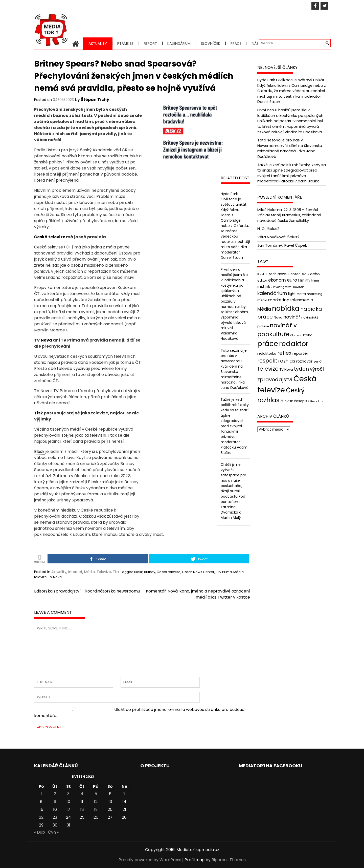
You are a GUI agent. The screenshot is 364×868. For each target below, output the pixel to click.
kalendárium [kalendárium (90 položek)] (272, 293)
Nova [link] (46, 340)
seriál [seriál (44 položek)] (318, 361)
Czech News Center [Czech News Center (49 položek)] (283, 274)
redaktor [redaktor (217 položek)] (294, 344)
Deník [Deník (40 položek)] (305, 274)
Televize (104, 572)
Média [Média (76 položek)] (264, 309)
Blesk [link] (39, 451)
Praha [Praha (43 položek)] (308, 335)
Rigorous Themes (229, 860)
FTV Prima (224, 572)
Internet (75, 572)
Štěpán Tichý (95, 100)
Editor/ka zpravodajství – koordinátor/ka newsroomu (87, 591)
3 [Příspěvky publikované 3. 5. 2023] (68, 794)
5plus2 (273, 229)
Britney (150, 572)
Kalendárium (179, 44)
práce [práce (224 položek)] (268, 344)
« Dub (40, 832)
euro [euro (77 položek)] (292, 280)
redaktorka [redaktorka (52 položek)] (267, 353)
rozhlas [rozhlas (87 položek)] (287, 361)
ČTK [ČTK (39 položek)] (290, 401)
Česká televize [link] (50, 237)
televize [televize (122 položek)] (268, 369)
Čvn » (53, 832)
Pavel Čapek (296, 245)
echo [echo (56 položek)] (315, 274)
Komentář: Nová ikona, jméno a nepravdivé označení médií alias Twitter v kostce (198, 594)
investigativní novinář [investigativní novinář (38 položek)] (288, 287)
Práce (236, 44)
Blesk (138, 572)
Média (89, 572)
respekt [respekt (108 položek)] (267, 361)
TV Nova (55, 577)
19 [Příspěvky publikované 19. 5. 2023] (96, 809)
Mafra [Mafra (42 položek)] (301, 294)
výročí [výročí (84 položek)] (317, 369)
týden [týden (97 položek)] (301, 369)
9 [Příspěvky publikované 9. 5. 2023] (55, 802)
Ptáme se (125, 44)
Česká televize (169, 572)
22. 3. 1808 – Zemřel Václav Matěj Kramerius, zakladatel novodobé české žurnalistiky (289, 215)
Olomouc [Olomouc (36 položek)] (296, 335)
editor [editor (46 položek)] (262, 280)
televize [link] (55, 247)
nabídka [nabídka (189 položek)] (286, 308)
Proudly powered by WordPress (150, 860)
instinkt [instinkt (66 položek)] (265, 287)
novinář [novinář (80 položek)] (292, 317)
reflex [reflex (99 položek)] (284, 353)
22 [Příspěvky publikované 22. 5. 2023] (41, 817)
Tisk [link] (39, 413)
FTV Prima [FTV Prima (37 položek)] (312, 281)
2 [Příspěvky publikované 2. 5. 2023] (55, 794)
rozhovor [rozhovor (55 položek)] (304, 361)
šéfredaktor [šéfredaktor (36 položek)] (316, 401)
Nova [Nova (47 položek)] (278, 317)
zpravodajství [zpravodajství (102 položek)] (275, 379)
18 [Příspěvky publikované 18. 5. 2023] (82, 809)
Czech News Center (198, 572)
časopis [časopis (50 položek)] (301, 401)
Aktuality (98, 44)
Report (150, 44)
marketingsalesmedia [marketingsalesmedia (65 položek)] (291, 300)
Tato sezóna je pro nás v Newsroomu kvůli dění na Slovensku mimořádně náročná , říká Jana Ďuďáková (235, 369)
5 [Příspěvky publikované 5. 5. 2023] (96, 794)
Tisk (116, 572)
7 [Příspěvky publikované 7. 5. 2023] (124, 794)
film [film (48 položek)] (301, 280)
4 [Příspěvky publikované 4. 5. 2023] (82, 794)
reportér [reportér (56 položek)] (300, 353)
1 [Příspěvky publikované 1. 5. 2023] (41, 794)
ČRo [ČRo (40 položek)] (283, 401)
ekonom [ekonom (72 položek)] (277, 280)
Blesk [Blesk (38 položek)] (261, 274)
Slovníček (211, 44)
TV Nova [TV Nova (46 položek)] (286, 369)
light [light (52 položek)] (292, 294)
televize (40, 577)
